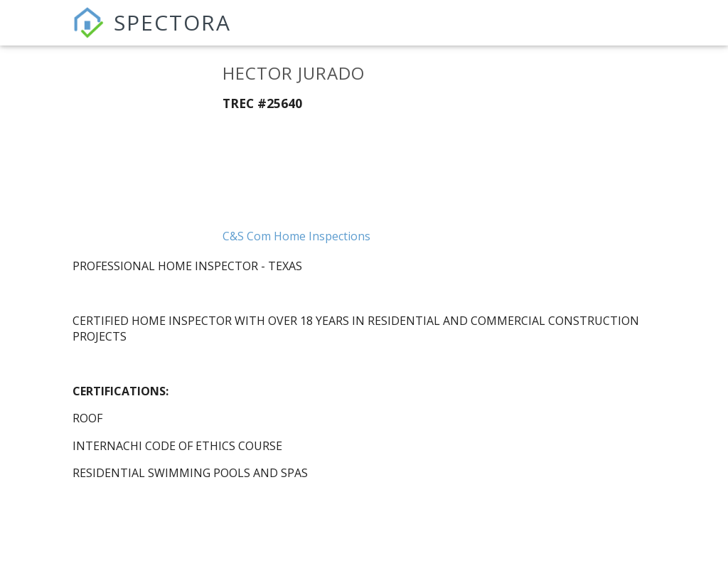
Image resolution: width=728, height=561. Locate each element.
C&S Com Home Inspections (296, 236)
